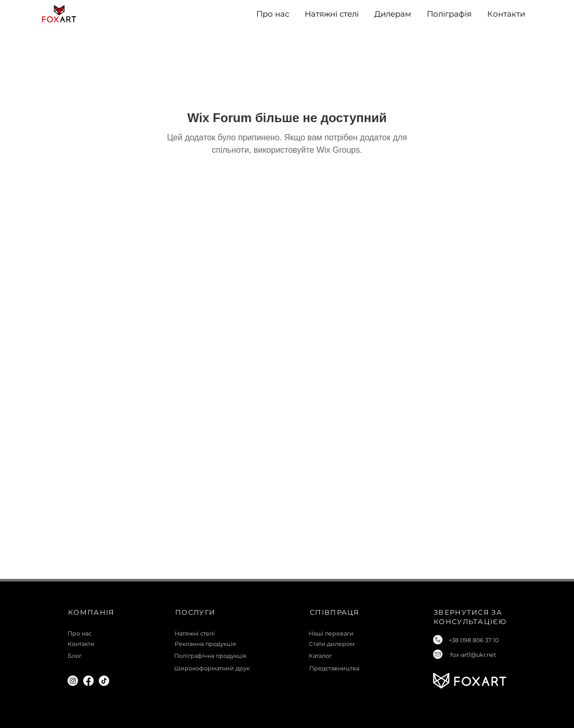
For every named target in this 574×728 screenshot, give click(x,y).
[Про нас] (109, 633)
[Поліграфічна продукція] (216, 656)
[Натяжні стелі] (216, 633)
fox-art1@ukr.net (473, 655)
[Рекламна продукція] (216, 644)
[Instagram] (73, 681)
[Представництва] (351, 668)
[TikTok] (104, 681)
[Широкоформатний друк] (216, 668)
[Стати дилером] (350, 644)
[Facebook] (88, 681)
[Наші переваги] (350, 633)
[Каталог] (350, 656)
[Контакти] (109, 644)
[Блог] (109, 656)
